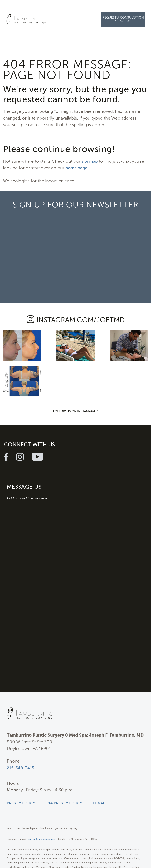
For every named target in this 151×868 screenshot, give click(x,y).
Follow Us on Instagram (74, 373)
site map (90, 161)
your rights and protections (41, 802)
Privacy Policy (21, 766)
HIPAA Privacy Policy (62, 766)
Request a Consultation (123, 17)
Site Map (97, 766)
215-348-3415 (21, 730)
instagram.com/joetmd (81, 320)
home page (77, 168)
